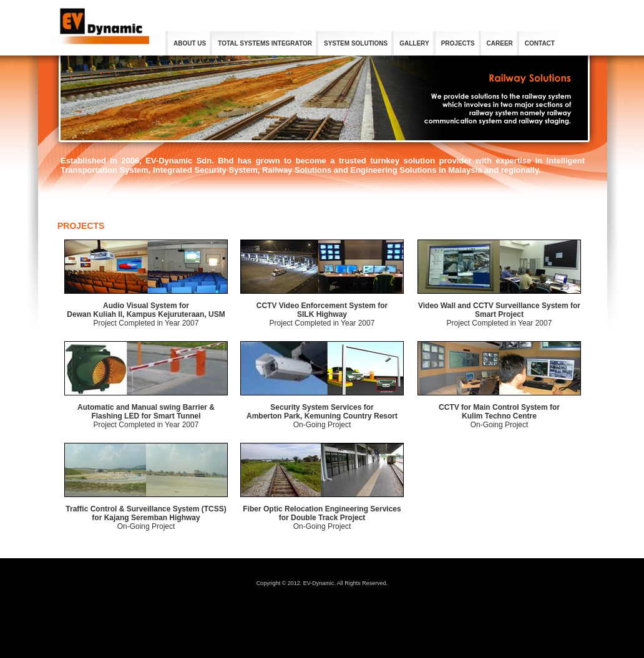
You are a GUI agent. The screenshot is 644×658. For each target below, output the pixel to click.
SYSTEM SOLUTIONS (356, 43)
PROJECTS (458, 43)
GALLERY (414, 43)
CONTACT (540, 43)
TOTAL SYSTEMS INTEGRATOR (265, 43)
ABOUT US (190, 43)
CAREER (500, 43)
